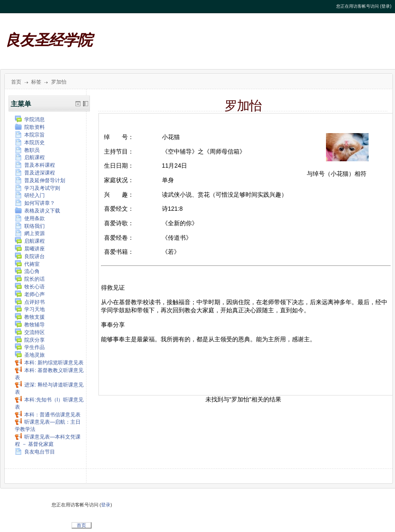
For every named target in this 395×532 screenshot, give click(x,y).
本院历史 (30, 142)
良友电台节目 (35, 452)
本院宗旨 (30, 135)
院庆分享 (30, 340)
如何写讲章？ (35, 203)
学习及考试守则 (37, 188)
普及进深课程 (35, 173)
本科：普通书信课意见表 (48, 415)
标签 (36, 82)
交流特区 (30, 332)
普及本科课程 (35, 165)
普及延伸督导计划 (40, 180)
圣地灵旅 (30, 355)
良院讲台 (30, 256)
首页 (16, 82)
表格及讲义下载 (37, 211)
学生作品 (30, 347)
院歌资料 (30, 127)
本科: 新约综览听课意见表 (49, 363)
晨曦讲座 (30, 249)
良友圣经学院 (49, 40)
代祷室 (27, 264)
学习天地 (30, 309)
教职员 (27, 150)
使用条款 (30, 218)
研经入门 (30, 195)
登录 (386, 6)
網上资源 (30, 233)
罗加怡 (59, 82)
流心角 (27, 271)
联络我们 (30, 226)
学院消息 (30, 119)
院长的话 (30, 279)
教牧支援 (30, 317)
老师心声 (30, 294)
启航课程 (30, 157)
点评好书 (30, 302)
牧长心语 (30, 287)
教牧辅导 (30, 325)
